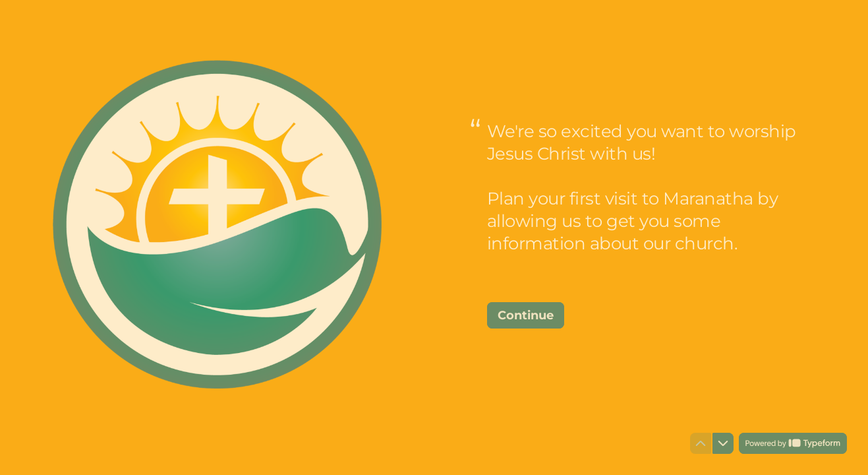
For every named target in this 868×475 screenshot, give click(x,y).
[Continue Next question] (526, 315)
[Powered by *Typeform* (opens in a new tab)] (793, 443)
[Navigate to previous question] (701, 443)
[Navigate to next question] (723, 443)
